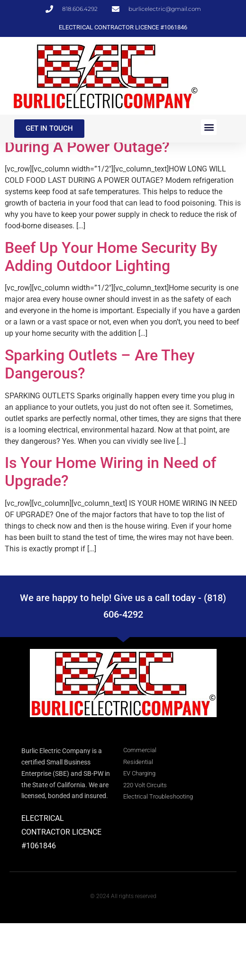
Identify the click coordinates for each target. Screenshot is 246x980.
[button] (209, 127)
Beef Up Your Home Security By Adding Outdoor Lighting (111, 314)
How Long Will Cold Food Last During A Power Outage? (106, 195)
